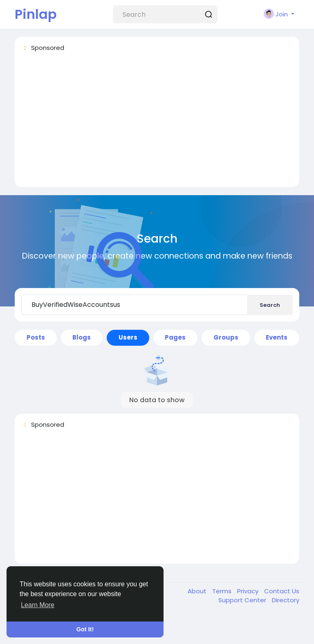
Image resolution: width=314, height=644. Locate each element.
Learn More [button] (38, 605)
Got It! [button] (85, 629)
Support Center (243, 600)
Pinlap (36, 14)
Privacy (249, 591)
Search (270, 305)
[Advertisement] (157, 123)
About (198, 591)
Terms (223, 591)
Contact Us (282, 591)
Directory (286, 600)
